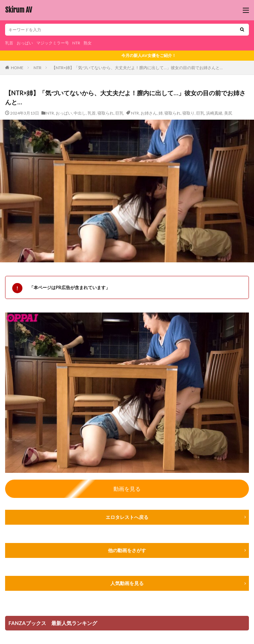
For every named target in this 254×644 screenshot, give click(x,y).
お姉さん (149, 113)
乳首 (9, 43)
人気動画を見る (127, 583)
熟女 (88, 43)
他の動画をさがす (127, 550)
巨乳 (120, 113)
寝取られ (106, 113)
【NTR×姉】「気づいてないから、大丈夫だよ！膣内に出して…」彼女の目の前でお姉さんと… (137, 68)
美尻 (228, 113)
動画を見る (127, 489)
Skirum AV (19, 10)
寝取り (188, 113)
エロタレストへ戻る (127, 517)
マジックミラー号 (53, 43)
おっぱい (25, 43)
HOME (17, 68)
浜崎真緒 (214, 113)
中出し (80, 113)
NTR (76, 43)
